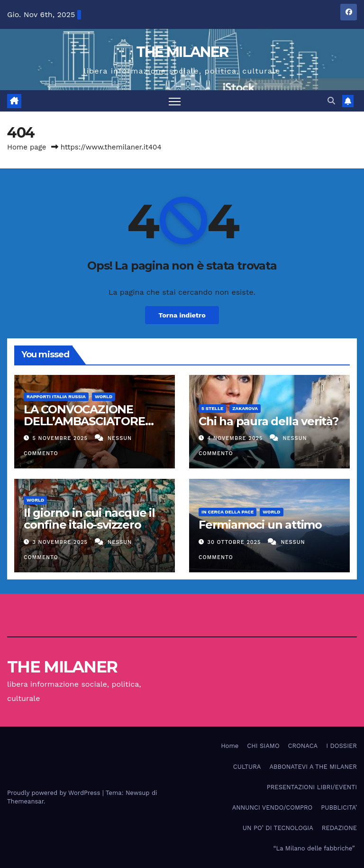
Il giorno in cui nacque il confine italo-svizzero (89, 519)
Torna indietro (182, 315)
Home (230, 746)
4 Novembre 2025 (236, 438)
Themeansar (25, 801)
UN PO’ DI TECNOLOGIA (278, 828)
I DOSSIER (341, 746)
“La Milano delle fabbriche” (315, 848)
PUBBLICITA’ (339, 807)
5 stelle (212, 408)
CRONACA (303, 746)
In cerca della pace (227, 512)
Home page (27, 147)
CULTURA (247, 767)
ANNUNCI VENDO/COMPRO (273, 807)
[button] (331, 101)
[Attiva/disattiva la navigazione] (175, 101)
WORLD (104, 397)
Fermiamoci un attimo (260, 525)
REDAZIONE (339, 828)
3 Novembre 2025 (61, 542)
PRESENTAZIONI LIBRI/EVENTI (312, 787)
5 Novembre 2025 (61, 438)
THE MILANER (182, 52)
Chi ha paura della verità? (268, 421)
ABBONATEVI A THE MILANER (313, 767)
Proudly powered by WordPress (55, 793)
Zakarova (245, 408)
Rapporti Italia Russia (56, 397)
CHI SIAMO (263, 746)
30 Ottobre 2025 (235, 542)
